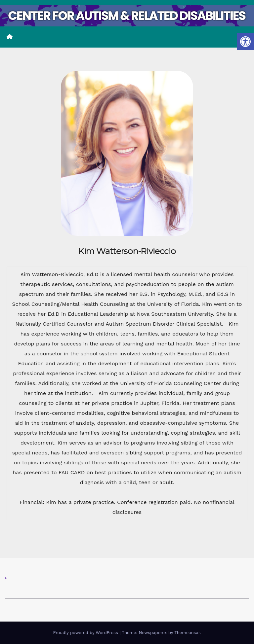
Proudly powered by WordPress (86, 633)
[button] (245, 42)
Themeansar (187, 633)
